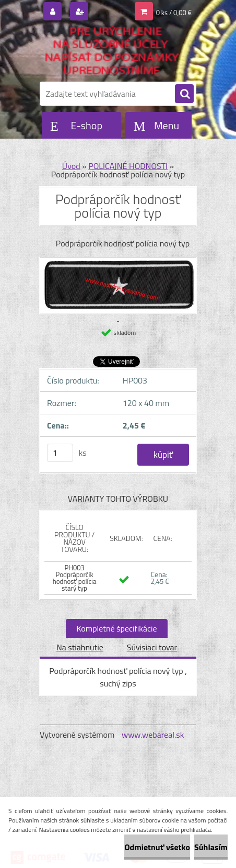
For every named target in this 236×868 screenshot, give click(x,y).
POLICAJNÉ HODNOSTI (128, 166)
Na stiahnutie (80, 647)
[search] (184, 94)
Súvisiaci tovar (152, 647)
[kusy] (60, 453)
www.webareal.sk (153, 735)
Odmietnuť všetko (157, 847)
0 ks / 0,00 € (174, 13)
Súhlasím (211, 847)
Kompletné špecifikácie (116, 628)
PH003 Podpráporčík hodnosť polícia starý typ (75, 578)
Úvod (71, 166)
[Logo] (111, 51)
